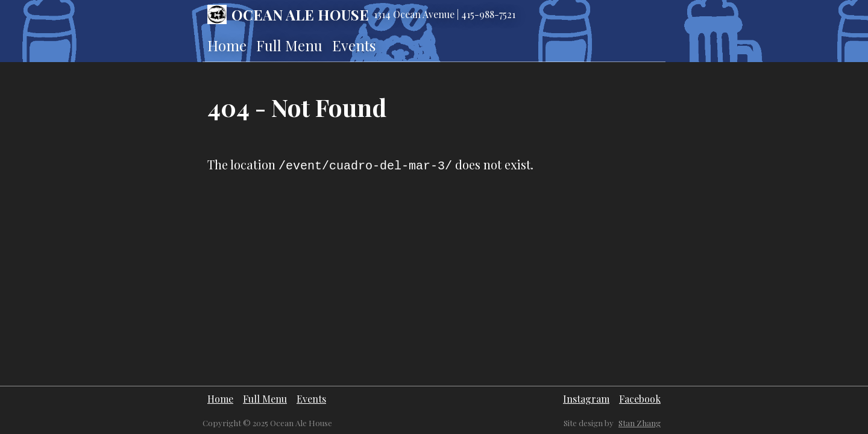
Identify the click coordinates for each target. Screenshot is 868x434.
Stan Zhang (640, 423)
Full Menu (289, 45)
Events (354, 45)
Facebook (640, 399)
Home (227, 45)
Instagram (586, 399)
